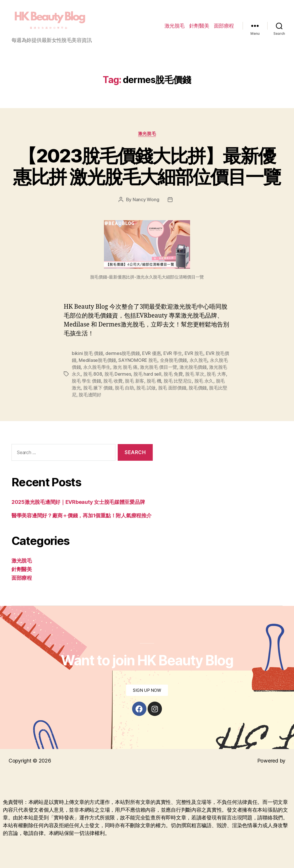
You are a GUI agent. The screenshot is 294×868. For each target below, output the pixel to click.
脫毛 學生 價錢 (86, 381)
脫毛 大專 (216, 374)
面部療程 (224, 26)
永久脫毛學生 (97, 367)
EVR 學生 (173, 353)
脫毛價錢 (198, 388)
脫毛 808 (93, 374)
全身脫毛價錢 (173, 360)
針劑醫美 (199, 26)
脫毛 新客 (135, 381)
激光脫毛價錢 (193, 367)
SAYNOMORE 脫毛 (138, 360)
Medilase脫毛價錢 (97, 360)
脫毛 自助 (124, 388)
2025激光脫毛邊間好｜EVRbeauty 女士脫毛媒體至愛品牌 (78, 502)
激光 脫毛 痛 (125, 367)
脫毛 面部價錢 (172, 388)
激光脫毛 (175, 26)
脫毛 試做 (146, 388)
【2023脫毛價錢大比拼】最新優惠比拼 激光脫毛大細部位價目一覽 (147, 166)
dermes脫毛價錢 (122, 353)
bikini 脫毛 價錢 (87, 353)
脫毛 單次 (195, 374)
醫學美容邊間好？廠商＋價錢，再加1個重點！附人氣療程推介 (81, 515)
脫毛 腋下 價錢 (98, 388)
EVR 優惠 (151, 353)
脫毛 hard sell (147, 374)
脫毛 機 (154, 381)
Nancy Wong (146, 199)
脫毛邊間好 (90, 395)
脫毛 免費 (173, 374)
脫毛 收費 (113, 381)
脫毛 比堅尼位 (178, 381)
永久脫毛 (199, 360)
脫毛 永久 (204, 381)
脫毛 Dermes (118, 374)
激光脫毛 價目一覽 (158, 367)
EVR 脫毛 (194, 353)
